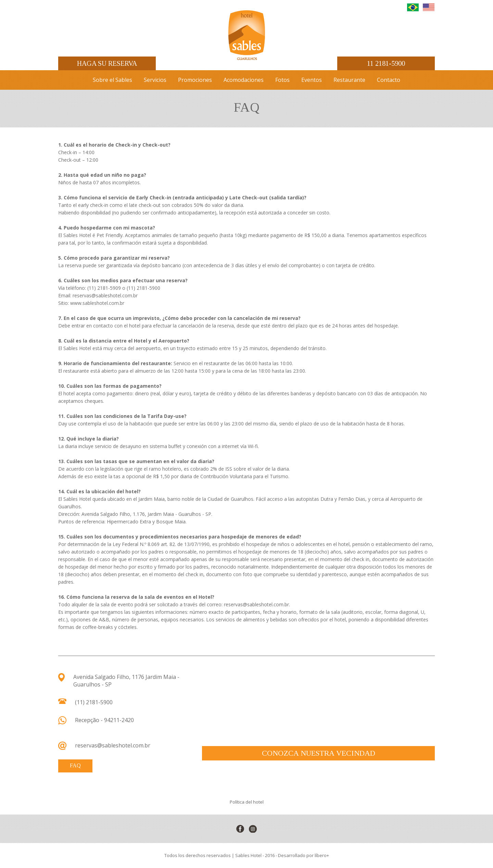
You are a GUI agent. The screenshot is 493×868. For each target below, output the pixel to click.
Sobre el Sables (112, 80)
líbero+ (322, 855)
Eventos (312, 80)
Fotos (282, 80)
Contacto (389, 80)
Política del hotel (247, 802)
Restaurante (349, 80)
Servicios (155, 80)
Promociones (195, 80)
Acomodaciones (244, 80)
